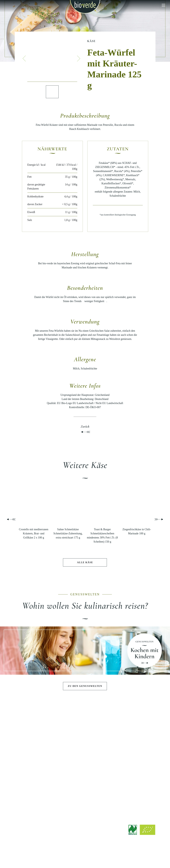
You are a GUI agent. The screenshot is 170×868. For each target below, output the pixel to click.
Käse (91, 41)
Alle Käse (85, 562)
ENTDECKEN (37, 779)
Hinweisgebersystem (115, 858)
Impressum (49, 858)
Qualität (133, 745)
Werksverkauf (85, 802)
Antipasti (36, 734)
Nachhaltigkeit (133, 750)
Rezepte (37, 793)
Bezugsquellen (85, 797)
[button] (24, 58)
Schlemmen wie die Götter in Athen (85, 734)
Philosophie (133, 734)
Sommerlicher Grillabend (85, 740)
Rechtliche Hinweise (67, 858)
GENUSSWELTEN (85, 725)
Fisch (37, 765)
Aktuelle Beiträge (36, 788)
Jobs (85, 792)
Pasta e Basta (85, 745)
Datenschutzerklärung (91, 858)
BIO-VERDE (133, 725)
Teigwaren (37, 750)
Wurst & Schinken (37, 760)
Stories (37, 798)
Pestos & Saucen (36, 745)
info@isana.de (102, 839)
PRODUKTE (37, 725)
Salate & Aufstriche (36, 740)
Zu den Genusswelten (85, 686)
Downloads (85, 787)
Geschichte (134, 740)
